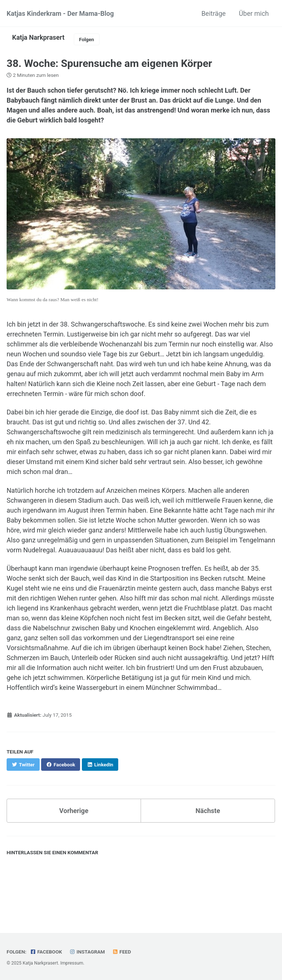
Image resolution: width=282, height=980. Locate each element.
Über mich (254, 13)
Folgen (86, 39)
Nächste (208, 811)
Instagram (87, 952)
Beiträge (213, 13)
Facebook (46, 952)
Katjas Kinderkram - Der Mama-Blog (60, 13)
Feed (122, 952)
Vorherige (74, 811)
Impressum (72, 963)
